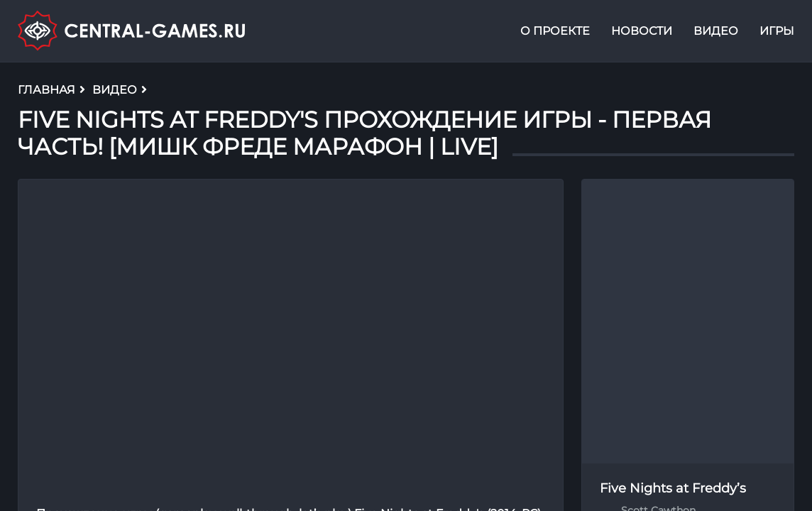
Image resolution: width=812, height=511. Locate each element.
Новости (642, 31)
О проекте (555, 31)
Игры (777, 31)
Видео (716, 31)
